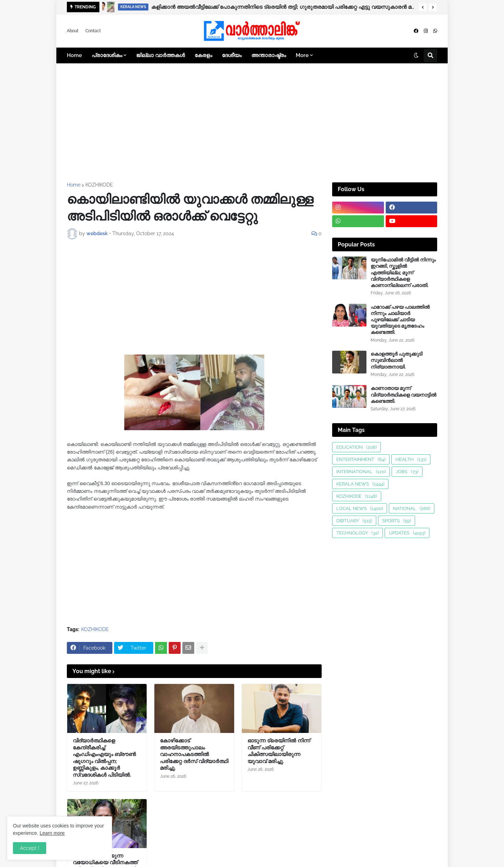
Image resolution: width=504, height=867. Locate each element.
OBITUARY (354, 521)
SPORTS (397, 521)
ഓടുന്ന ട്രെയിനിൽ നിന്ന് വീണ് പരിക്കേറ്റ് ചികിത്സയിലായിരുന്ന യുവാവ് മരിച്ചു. (279, 751)
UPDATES (407, 533)
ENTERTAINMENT (361, 459)
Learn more (52, 833)
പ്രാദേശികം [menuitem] (107, 55)
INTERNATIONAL (361, 472)
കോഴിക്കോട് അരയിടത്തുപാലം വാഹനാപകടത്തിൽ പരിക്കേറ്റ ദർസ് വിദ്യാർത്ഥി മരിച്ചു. (194, 754)
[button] (423, 7)
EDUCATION (356, 447)
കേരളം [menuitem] (203, 55)
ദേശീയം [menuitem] (232, 55)
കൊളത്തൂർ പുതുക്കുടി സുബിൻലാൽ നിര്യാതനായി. (397, 360)
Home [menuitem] (74, 55)
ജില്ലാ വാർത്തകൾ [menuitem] (160, 55)
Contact (93, 31)
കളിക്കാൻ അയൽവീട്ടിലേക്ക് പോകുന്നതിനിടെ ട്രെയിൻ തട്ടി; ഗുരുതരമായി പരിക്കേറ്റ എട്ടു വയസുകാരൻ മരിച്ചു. (283, 7)
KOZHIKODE (99, 185)
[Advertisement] (252, 123)
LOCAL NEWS (360, 508)
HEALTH (411, 459)
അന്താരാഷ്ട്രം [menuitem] (269, 55)
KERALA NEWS (360, 484)
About (73, 31)
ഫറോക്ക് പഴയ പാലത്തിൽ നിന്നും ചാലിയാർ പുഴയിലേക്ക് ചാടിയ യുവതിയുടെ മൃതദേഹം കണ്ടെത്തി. (400, 320)
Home (74, 185)
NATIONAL (412, 508)
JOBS (407, 472)
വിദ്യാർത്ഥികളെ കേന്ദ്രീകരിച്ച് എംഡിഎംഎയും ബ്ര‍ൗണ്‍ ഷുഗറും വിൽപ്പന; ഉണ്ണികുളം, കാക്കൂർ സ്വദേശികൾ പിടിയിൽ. (104, 758)
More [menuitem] (302, 55)
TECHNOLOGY (358, 533)
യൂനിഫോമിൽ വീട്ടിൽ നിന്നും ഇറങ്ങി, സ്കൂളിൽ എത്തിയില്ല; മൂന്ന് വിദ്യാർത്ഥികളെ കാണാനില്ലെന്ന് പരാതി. (403, 272)
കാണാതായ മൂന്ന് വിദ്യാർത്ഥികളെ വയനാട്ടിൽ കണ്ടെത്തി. (404, 394)
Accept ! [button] (30, 848)
